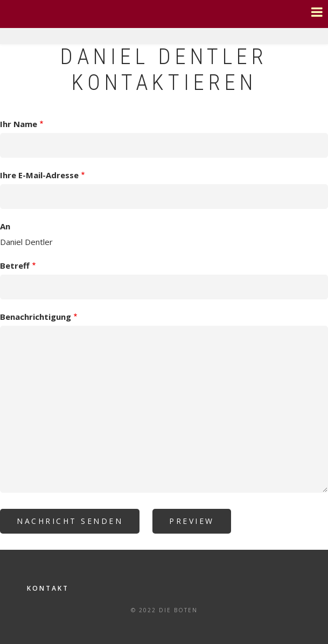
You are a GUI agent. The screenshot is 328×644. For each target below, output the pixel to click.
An (5, 226)
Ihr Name (19, 124)
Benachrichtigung (36, 317)
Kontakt (48, 588)
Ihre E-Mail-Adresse (39, 175)
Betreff (15, 265)
